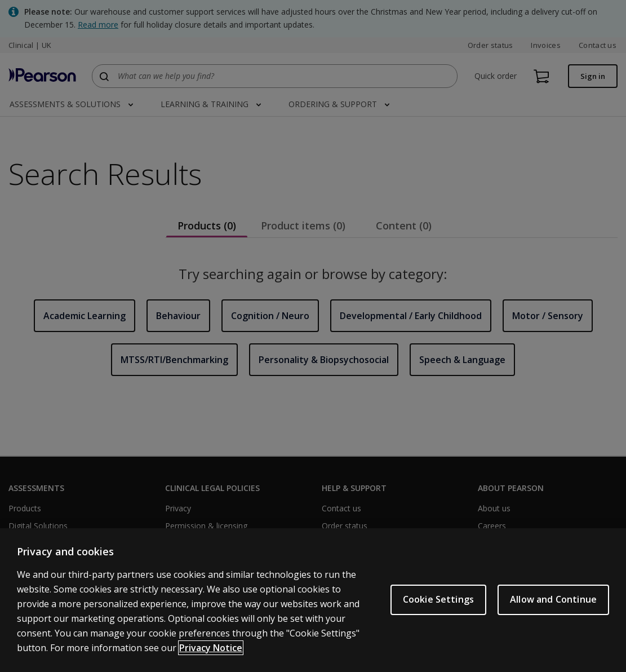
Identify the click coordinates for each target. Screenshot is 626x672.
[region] (313, 600)
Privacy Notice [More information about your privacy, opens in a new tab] (211, 648)
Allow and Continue (553, 599)
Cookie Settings (438, 599)
